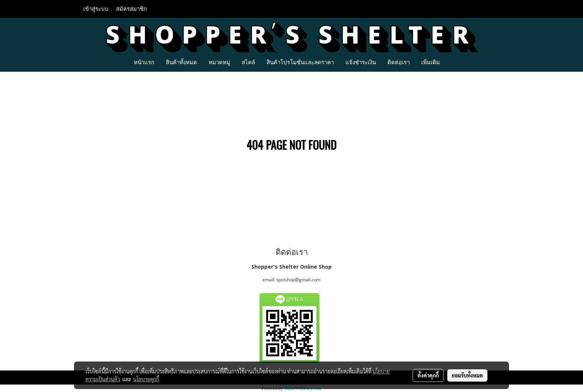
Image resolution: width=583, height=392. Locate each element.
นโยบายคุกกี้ (146, 379)
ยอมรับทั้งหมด (467, 375)
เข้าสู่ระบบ (96, 9)
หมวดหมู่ (219, 62)
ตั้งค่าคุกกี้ (428, 375)
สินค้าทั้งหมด (181, 62)
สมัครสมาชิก (131, 9)
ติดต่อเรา (399, 62)
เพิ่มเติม (431, 62)
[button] (452, 62)
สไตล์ (248, 62)
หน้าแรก (144, 62)
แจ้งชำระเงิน (361, 62)
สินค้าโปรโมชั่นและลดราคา (300, 62)
